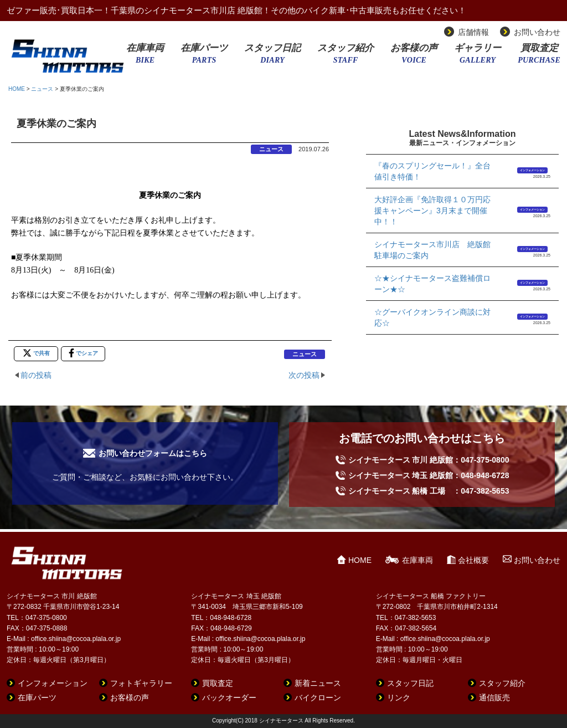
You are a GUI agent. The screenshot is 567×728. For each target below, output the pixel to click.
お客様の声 (414, 57)
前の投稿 (36, 375)
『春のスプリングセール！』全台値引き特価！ (432, 171)
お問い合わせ (537, 32)
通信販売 (494, 698)
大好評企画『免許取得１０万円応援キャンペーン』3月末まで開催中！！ (432, 211)
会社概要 (473, 560)
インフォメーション (532, 170)
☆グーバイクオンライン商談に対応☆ (432, 317)
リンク (399, 698)
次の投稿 (304, 375)
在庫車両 (145, 57)
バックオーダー (229, 698)
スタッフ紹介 (346, 57)
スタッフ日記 (272, 57)
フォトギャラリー (141, 683)
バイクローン (318, 698)
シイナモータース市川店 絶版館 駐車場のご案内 (436, 250)
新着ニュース (318, 683)
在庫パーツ (204, 57)
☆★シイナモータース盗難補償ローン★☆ (432, 284)
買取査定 (539, 57)
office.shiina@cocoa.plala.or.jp (76, 639)
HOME (17, 89)
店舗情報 (473, 32)
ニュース (42, 89)
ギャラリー (478, 57)
